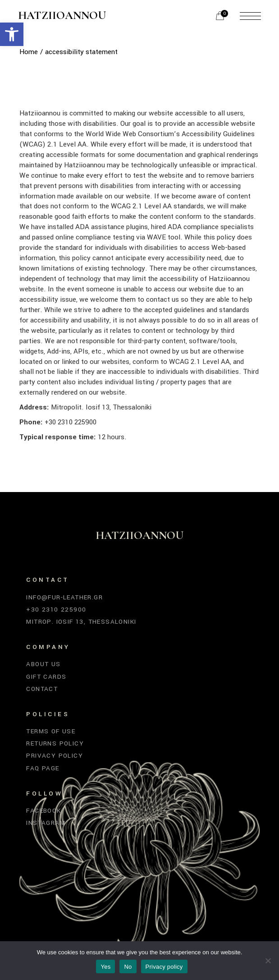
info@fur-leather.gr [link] (64, 597)
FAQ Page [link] (43, 768)
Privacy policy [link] (164, 967)
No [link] (128, 967)
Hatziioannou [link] (62, 16)
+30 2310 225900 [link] (56, 610)
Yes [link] (105, 967)
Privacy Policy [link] (55, 756)
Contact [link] (42, 689)
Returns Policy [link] (55, 743)
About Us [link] (43, 664)
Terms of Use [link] (51, 731)
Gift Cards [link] (46, 677)
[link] (12, 34)
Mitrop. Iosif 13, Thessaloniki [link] (81, 622)
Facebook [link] (43, 811)
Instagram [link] (46, 823)
